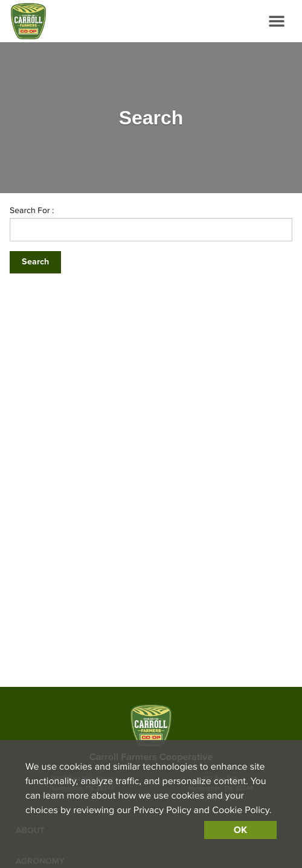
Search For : (32, 210)
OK (240, 830)
